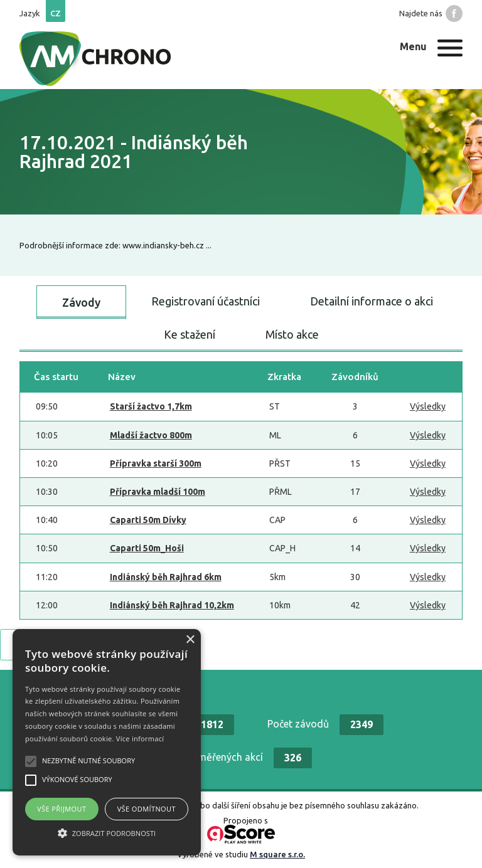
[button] (107, 833)
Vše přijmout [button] (62, 809)
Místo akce (292, 334)
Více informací (140, 738)
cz (56, 13)
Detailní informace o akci (372, 301)
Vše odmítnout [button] (147, 809)
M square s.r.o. (277, 854)
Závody (81, 302)
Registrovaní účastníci (206, 301)
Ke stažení (190, 334)
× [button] (190, 640)
